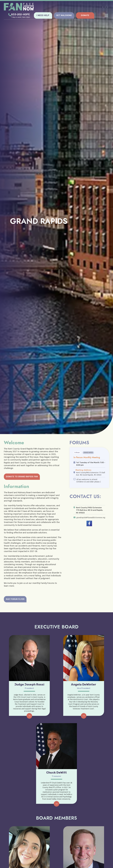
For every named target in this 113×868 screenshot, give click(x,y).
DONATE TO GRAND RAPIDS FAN (22, 477)
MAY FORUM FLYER (15, 599)
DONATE (85, 15)
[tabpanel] (56, 217)
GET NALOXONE (64, 15)
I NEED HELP (43, 15)
